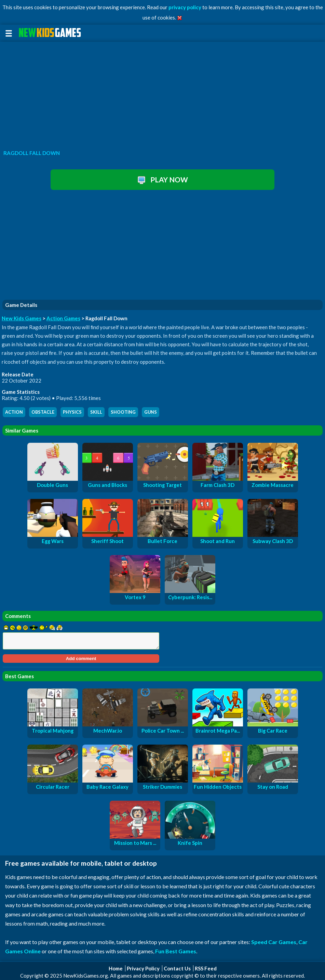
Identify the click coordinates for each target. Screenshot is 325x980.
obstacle (43, 412)
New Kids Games (22, 318)
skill (96, 412)
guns (151, 412)
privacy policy (185, 7)
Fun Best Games (176, 951)
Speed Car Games (274, 942)
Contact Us (177, 968)
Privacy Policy (143, 968)
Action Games (63, 318)
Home (116, 968)
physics (72, 412)
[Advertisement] (162, 94)
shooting (123, 412)
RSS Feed (206, 968)
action (14, 412)
